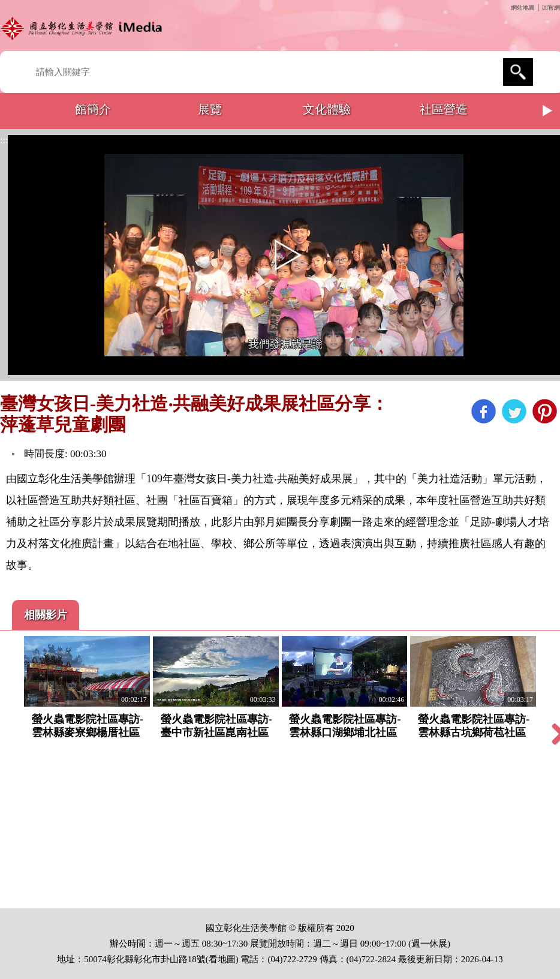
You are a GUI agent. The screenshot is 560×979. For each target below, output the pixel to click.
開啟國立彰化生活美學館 (84, 28)
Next (548, 111)
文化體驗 (327, 109)
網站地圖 (523, 7)
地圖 (227, 959)
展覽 (210, 109)
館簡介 (93, 109)
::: (507, 7)
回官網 (551, 7)
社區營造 (444, 109)
